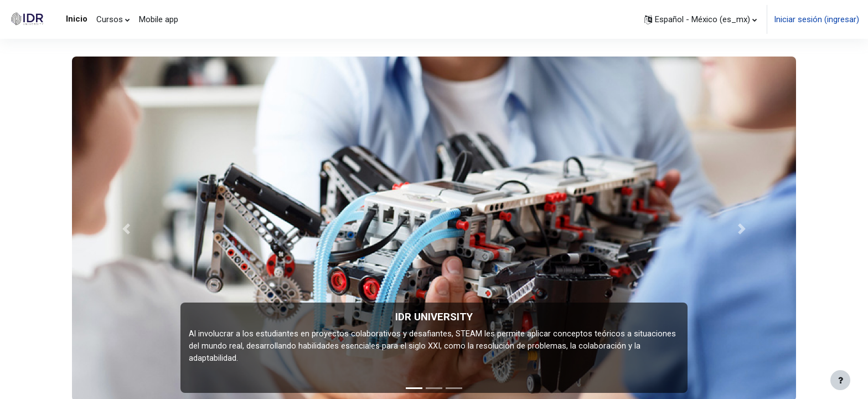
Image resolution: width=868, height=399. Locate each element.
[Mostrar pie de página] (840, 380)
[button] (701, 19)
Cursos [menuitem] (110, 19)
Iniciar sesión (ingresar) (817, 19)
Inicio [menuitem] (77, 19)
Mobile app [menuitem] (159, 19)
